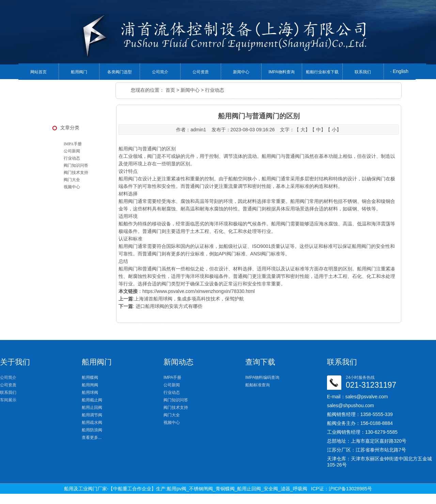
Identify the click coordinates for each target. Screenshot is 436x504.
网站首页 (38, 72)
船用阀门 (79, 72)
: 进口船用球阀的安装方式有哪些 (160, 306)
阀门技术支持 (76, 173)
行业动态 (215, 90)
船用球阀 (90, 392)
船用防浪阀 (92, 430)
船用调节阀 (92, 415)
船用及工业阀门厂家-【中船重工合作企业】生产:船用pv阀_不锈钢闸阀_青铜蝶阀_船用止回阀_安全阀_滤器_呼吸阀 (186, 489)
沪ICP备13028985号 (351, 489)
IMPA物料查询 (281, 72)
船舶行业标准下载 (322, 72)
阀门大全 (72, 180)
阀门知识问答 (76, 165)
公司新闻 (72, 151)
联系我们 (363, 72)
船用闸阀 (90, 385)
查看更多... (92, 438)
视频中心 (72, 187)
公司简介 (160, 72)
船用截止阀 (92, 400)
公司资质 (201, 72)
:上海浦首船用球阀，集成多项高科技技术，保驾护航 (181, 299)
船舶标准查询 (258, 385)
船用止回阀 (92, 407)
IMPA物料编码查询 (262, 377)
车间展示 (8, 400)
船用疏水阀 (92, 423)
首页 (170, 90)
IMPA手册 (73, 144)
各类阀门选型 (120, 72)
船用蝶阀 (90, 377)
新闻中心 (241, 72)
